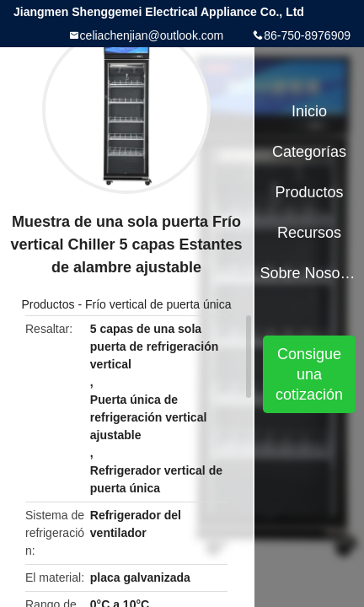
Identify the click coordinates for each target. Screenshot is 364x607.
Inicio (309, 111)
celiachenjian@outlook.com (152, 35)
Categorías (309, 152)
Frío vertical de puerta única (158, 304)
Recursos (309, 233)
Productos (48, 304)
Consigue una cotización (309, 374)
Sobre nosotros (310, 273)
